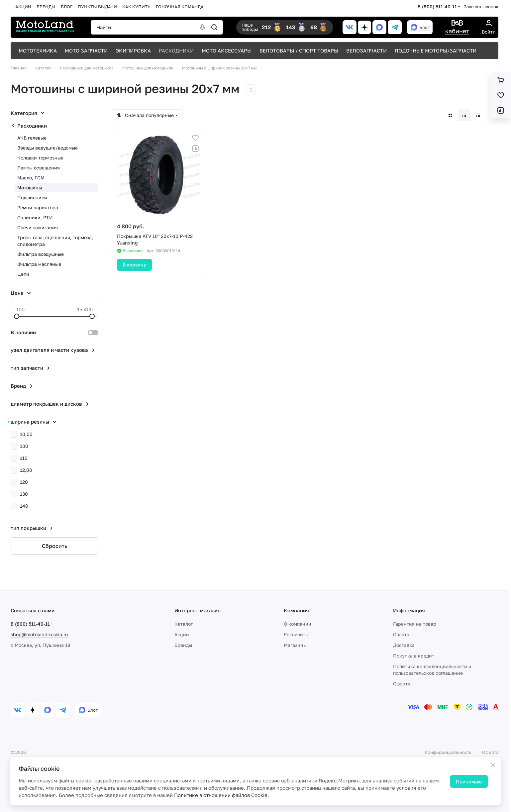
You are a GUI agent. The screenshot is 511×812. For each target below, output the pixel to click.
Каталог (184, 624)
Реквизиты (296, 634)
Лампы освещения (39, 168)
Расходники (32, 126)
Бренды (183, 645)
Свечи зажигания (38, 227)
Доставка (404, 645)
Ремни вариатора (38, 207)
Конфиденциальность (448, 752)
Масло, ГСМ (31, 178)
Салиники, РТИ (35, 217)
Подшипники (32, 198)
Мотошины (30, 188)
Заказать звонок (481, 7)
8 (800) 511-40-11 (437, 6)
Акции (182, 634)
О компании (298, 624)
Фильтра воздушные (41, 254)
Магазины (295, 645)
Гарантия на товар (415, 624)
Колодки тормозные (40, 158)
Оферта (402, 684)
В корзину (134, 265)
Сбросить (55, 546)
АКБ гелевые (32, 138)
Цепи (23, 274)
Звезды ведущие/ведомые (48, 148)
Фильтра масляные (39, 264)
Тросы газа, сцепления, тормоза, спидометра (55, 241)
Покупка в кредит (414, 656)
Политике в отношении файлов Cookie (221, 795)
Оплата (401, 634)
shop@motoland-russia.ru (39, 634)
